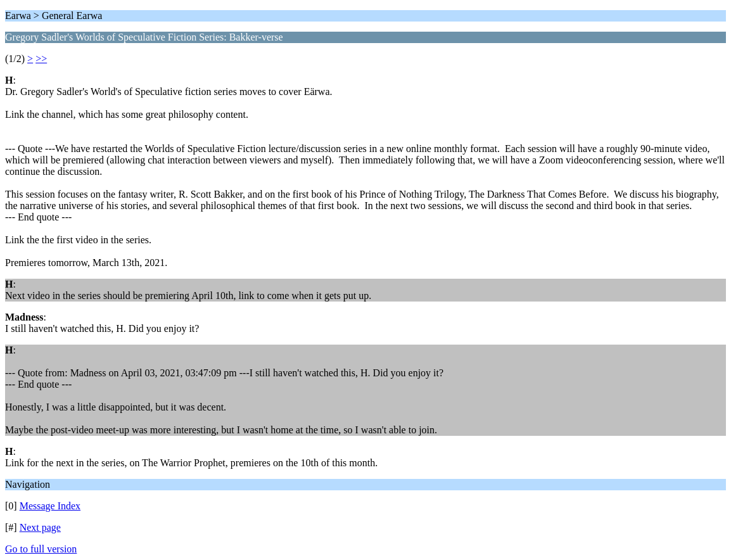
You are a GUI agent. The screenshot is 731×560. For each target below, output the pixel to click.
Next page (40, 527)
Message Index (50, 506)
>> (41, 59)
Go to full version (41, 549)
